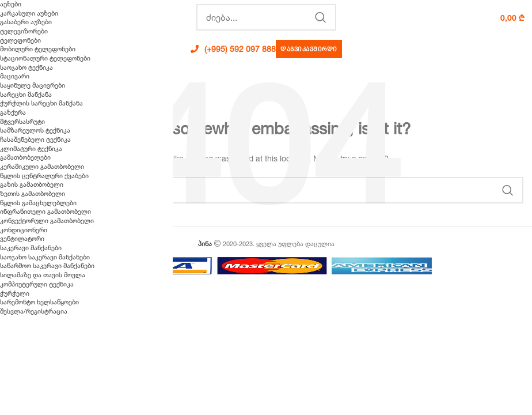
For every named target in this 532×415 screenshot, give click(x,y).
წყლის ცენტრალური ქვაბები (44, 176)
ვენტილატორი (22, 239)
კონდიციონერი (24, 230)
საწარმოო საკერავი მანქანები (47, 266)
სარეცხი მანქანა (26, 95)
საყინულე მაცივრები (33, 85)
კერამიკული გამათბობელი (42, 167)
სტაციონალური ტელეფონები (45, 58)
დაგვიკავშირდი (309, 49)
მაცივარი (15, 76)
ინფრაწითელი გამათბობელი (45, 212)
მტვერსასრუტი (22, 122)
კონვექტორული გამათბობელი (47, 221)
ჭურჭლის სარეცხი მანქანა (41, 103)
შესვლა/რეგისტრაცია (34, 311)
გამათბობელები (25, 157)
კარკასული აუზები (29, 13)
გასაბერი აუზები (26, 22)
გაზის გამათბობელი (32, 184)
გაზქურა (13, 112)
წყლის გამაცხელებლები (38, 203)
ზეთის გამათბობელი (33, 194)
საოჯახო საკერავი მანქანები (45, 257)
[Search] (266, 17)
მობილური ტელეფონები (38, 49)
